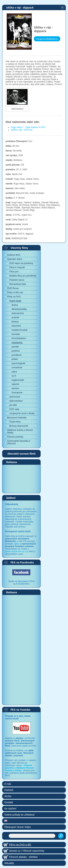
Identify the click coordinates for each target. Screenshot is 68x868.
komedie (16, 334)
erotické (15, 317)
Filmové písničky (15, 437)
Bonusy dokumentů (19, 426)
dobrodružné (18, 313)
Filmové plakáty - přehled (23, 857)
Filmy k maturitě (17, 267)
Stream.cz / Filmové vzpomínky (27, 851)
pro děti (13, 405)
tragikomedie (18, 380)
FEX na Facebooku (22, 562)
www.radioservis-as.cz (17, 551)
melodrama (17, 343)
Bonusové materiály (17, 418)
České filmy (15, 422)
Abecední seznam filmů (21, 454)
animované (15, 397)
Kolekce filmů (14, 255)
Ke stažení (10, 809)
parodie (15, 347)
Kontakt (9, 802)
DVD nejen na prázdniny (21, 263)
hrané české (15, 301)
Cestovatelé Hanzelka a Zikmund (19, 442)
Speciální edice (15, 259)
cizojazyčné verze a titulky (22, 413)
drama (15, 305)
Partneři (9, 790)
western (15, 388)
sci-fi (14, 376)
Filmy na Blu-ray (15, 292)
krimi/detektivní (19, 338)
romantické (17, 368)
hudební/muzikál (19, 330)
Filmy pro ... (15, 272)
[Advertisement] (21, 479)
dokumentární (16, 401)
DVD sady (14, 409)
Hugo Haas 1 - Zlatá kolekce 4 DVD (28, 127)
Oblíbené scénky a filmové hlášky (20, 431)
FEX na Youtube (20, 710)
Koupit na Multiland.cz (47, 39)
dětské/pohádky (19, 309)
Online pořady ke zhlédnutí (19, 815)
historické (16, 326)
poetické (16, 351)
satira (14, 372)
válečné (15, 384)
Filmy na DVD (14, 297)
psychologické (18, 363)
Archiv (8, 796)
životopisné (17, 393)
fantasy (15, 322)
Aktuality (9, 863)
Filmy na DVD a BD (20, 845)
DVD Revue (13, 288)
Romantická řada (18, 284)
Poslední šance (17, 280)
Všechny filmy (19, 248)
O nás (8, 784)
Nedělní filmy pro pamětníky (23, 276)
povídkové (17, 355)
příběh (15, 359)
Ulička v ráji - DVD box (22, 130)
